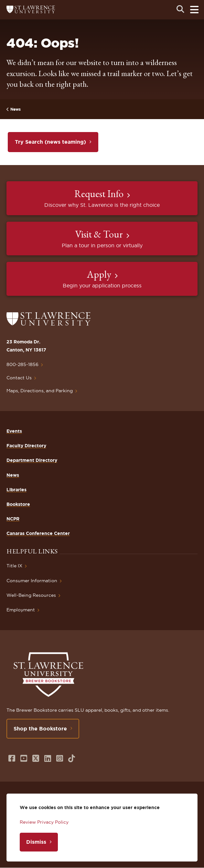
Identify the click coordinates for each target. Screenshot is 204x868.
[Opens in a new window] (12, 758)
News (16, 109)
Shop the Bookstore (40, 729)
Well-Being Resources (31, 595)
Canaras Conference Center (38, 533)
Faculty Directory (26, 446)
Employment (21, 610)
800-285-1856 (22, 364)
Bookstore (18, 504)
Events (14, 431)
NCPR (13, 519)
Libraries (16, 490)
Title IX (14, 566)
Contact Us (19, 378)
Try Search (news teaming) (50, 142)
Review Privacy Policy (44, 822)
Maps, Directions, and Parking (40, 391)
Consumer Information (32, 581)
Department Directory (32, 460)
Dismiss (36, 842)
